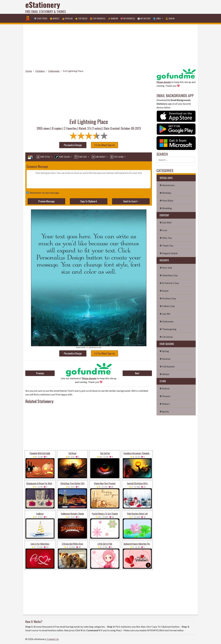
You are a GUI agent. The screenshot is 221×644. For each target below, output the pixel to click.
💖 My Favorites (128, 18)
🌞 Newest (55, 18)
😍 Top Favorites (98, 18)
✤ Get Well (166, 222)
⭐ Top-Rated (81, 18)
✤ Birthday (165, 193)
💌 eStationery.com (94, 347)
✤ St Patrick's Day (169, 283)
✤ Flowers (165, 396)
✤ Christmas (166, 337)
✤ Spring (164, 351)
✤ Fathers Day (167, 306)
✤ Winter (165, 374)
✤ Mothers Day (168, 298)
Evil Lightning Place (73, 71)
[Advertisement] (140, 7)
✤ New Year (166, 268)
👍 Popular (67, 18)
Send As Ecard (130, 201)
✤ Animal (165, 388)
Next (137, 373)
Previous (40, 373)
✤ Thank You (166, 245)
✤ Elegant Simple (169, 253)
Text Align (117, 157)
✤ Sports (164, 411)
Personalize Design (73, 145)
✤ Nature (165, 404)
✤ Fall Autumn (167, 366)
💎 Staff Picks (41, 18)
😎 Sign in (170, 18)
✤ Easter (164, 291)
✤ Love (163, 230)
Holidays (40, 71)
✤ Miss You (166, 238)
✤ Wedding (166, 208)
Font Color (62, 157)
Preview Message (46, 201)
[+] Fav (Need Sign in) (104, 145)
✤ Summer (165, 359)
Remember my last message (44, 193)
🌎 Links (157, 18)
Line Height (99, 157)
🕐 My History (144, 18)
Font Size (81, 157)
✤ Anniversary (167, 185)
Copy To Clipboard (89, 201)
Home (29, 71)
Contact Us (53, 639)
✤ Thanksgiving (168, 329)
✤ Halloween (167, 321)
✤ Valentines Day (169, 275)
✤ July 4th (165, 314)
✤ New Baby (166, 200)
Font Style (43, 157)
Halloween (54, 71)
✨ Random (113, 18)
